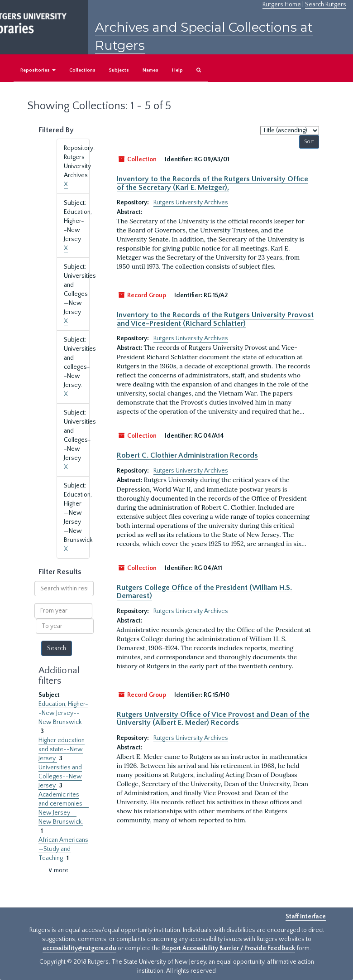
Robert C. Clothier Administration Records (187, 455)
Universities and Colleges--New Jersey (60, 777)
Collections (82, 70)
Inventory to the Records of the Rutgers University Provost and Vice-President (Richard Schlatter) (215, 319)
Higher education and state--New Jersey (62, 749)
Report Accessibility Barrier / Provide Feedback (229, 948)
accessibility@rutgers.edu (79, 948)
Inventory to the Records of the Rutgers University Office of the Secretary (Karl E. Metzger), (212, 183)
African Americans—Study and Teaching (63, 849)
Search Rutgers (326, 5)
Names (150, 70)
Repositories (38, 70)
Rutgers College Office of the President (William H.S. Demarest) (204, 592)
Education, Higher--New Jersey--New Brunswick (63, 713)
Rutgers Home (282, 5)
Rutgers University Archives (191, 203)
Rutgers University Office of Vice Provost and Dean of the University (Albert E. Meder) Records (213, 719)
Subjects (119, 70)
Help (177, 70)
